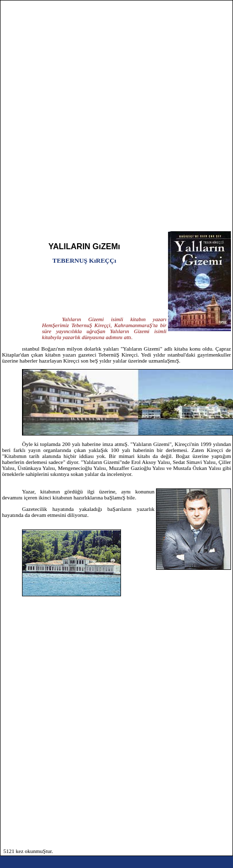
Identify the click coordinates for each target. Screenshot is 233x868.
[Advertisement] (106, 119)
